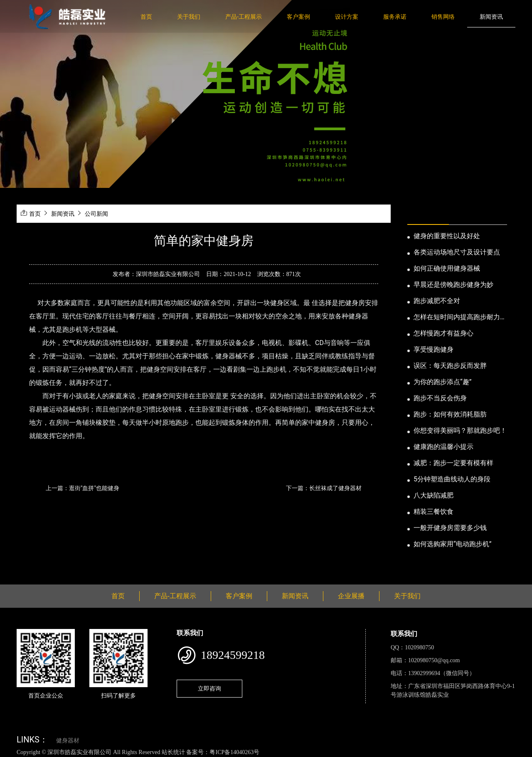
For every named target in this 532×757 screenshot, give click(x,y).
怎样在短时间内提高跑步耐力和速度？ (460, 318)
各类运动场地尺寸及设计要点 (457, 252)
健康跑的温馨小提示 (443, 447)
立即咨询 (209, 688)
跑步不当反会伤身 (440, 398)
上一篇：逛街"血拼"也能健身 (83, 488)
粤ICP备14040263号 (234, 752)
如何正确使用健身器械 (447, 268)
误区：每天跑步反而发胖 (450, 366)
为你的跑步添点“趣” (442, 382)
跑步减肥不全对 (437, 301)
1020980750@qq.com (434, 660)
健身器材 (68, 741)
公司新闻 (96, 214)
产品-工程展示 (244, 17)
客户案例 (298, 17)
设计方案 (347, 17)
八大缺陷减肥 (433, 495)
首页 (146, 17)
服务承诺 (395, 17)
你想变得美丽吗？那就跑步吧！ (460, 430)
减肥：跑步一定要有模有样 (453, 463)
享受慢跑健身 (433, 349)
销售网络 (443, 17)
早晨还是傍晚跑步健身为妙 (453, 285)
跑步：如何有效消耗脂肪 (450, 414)
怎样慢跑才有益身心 (443, 333)
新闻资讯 (491, 17)
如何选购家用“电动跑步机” (452, 544)
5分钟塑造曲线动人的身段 (452, 479)
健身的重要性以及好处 (447, 236)
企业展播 (351, 596)
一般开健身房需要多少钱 (450, 528)
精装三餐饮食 (433, 512)
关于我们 (189, 17)
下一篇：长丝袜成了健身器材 (324, 488)
